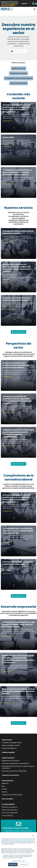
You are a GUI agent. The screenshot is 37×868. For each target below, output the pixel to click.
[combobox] (19, 51)
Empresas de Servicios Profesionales (14, 771)
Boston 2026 (8, 137)
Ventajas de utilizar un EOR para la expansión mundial (18, 232)
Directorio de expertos (9, 807)
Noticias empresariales (10, 810)
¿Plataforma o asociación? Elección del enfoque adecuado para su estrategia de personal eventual (17, 268)
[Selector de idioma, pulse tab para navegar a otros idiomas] (26, 3)
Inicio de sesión (7, 799)
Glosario (5, 792)
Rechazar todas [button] (24, 864)
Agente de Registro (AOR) (11, 745)
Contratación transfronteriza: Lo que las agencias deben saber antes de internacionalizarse (17, 172)
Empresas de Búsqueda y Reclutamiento (15, 763)
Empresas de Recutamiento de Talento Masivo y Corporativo (18, 767)
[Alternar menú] (34, 9)
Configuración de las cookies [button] (18, 861)
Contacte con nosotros (10, 775)
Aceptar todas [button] (13, 864)
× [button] (33, 836)
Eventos (4, 789)
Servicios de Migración (9, 748)
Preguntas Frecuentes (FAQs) (12, 795)
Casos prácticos (7, 816)
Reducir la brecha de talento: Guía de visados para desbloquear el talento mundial (18, 691)
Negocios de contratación (11, 761)
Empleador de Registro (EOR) (12, 743)
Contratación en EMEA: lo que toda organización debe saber (18, 563)
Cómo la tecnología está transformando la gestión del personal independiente (16, 365)
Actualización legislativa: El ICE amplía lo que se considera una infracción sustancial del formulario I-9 (17, 108)
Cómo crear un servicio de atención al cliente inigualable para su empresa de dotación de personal (17, 400)
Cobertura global (8, 752)
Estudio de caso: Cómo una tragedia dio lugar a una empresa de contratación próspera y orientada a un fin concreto (18, 659)
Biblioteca (5, 783)
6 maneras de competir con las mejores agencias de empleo (16, 299)
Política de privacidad (19, 839)
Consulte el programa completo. (9, 5)
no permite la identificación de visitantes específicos (15, 841)
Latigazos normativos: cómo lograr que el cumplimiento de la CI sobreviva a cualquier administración (18, 433)
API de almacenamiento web (27, 840)
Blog (3, 786)
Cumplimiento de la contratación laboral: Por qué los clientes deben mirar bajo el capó (18, 531)
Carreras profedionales (10, 813)
